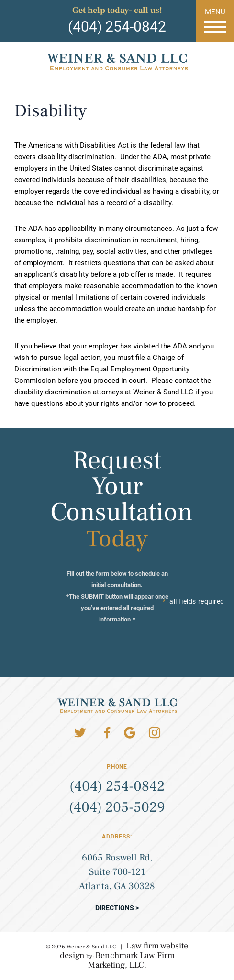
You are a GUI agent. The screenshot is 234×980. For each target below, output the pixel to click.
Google (130, 733)
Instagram (155, 733)
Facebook (107, 733)
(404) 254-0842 (117, 27)
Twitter (80, 733)
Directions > (117, 908)
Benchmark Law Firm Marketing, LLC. (131, 960)
